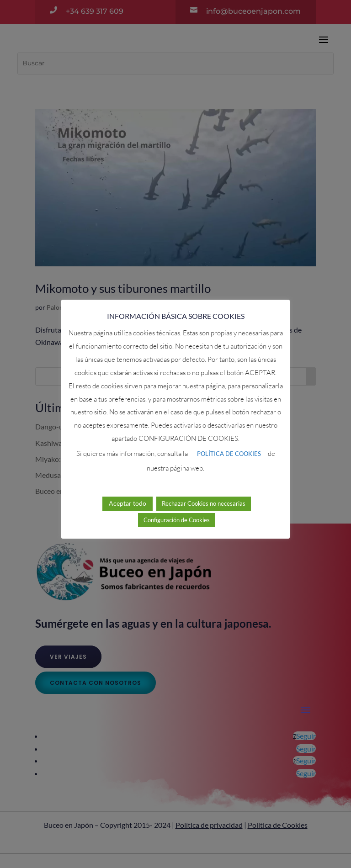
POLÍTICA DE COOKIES (229, 454)
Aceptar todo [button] (128, 503)
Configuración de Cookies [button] (177, 520)
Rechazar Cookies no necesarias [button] (204, 503)
